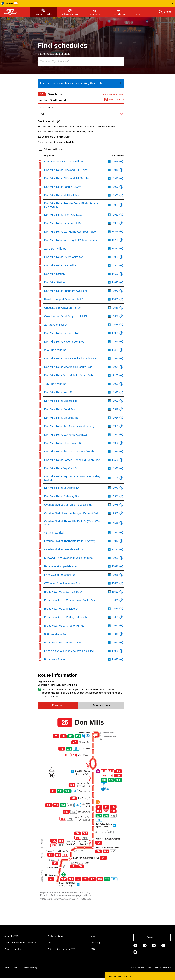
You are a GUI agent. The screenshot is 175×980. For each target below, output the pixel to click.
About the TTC (11, 936)
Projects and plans (13, 949)
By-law (16, 968)
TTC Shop (95, 943)
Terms (7, 968)
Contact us (152, 937)
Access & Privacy (30, 968)
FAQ (93, 949)
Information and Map (113, 94)
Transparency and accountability (20, 943)
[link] (81, 83)
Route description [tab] (101, 705)
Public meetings (55, 936)
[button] (87, 3)
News (93, 936)
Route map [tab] (58, 705)
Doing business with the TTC (61, 949)
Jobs (50, 943)
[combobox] (81, 61)
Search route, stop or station (55, 54)
